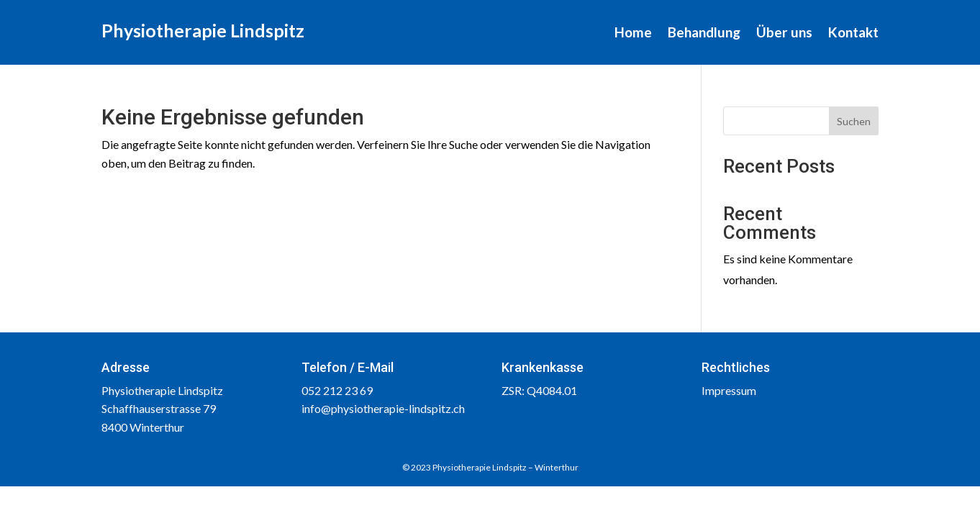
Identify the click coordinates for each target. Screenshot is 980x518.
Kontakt (853, 34)
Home (633, 34)
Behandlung (704, 34)
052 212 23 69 (337, 390)
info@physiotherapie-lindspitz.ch (383, 408)
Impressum (729, 390)
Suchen (854, 121)
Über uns (784, 34)
